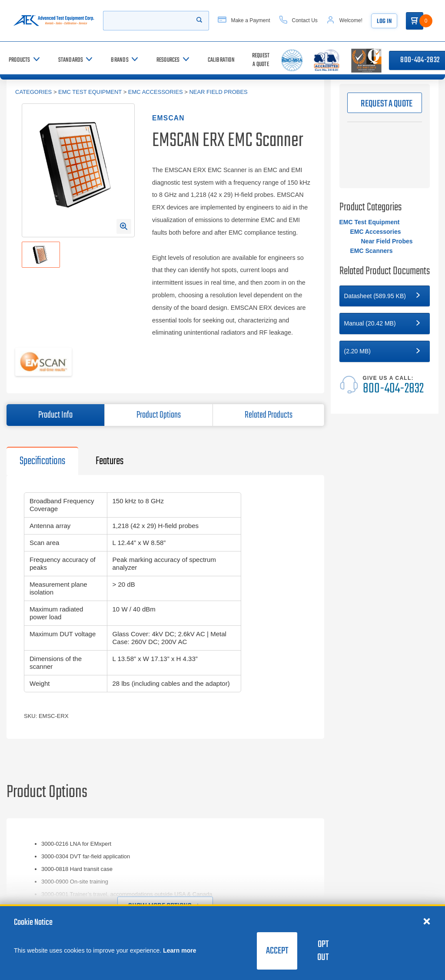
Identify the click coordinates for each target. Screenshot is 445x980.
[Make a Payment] (252, 21)
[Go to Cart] (423, 21)
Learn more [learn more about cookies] (179, 950)
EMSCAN (168, 118)
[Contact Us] (307, 21)
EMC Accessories (156, 92)
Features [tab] (110, 461)
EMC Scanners (372, 251)
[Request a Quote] (261, 60)
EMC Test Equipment (90, 92)
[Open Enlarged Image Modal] (124, 226)
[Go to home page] (56, 21)
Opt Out (323, 951)
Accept (277, 951)
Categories (33, 92)
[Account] (353, 21)
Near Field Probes (218, 92)
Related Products (269, 415)
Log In (393, 22)
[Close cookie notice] (427, 921)
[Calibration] (221, 60)
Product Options (159, 415)
